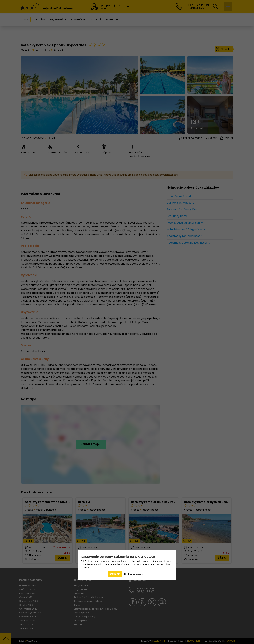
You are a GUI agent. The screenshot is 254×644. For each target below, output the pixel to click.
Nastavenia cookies (134, 574)
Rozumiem (115, 574)
